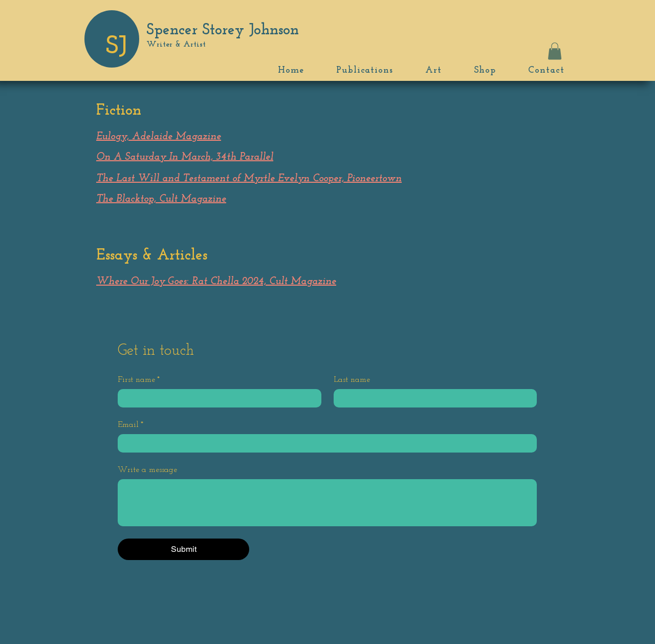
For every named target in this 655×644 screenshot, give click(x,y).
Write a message (147, 470)
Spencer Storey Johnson (223, 30)
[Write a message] (327, 503)
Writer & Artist (176, 45)
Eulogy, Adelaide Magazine (159, 137)
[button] (555, 51)
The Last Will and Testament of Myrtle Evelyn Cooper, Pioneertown (249, 179)
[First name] (216, 398)
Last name (352, 380)
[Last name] (432, 398)
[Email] (324, 443)
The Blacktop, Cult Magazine (161, 199)
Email (130, 425)
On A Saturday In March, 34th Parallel (185, 157)
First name (139, 380)
